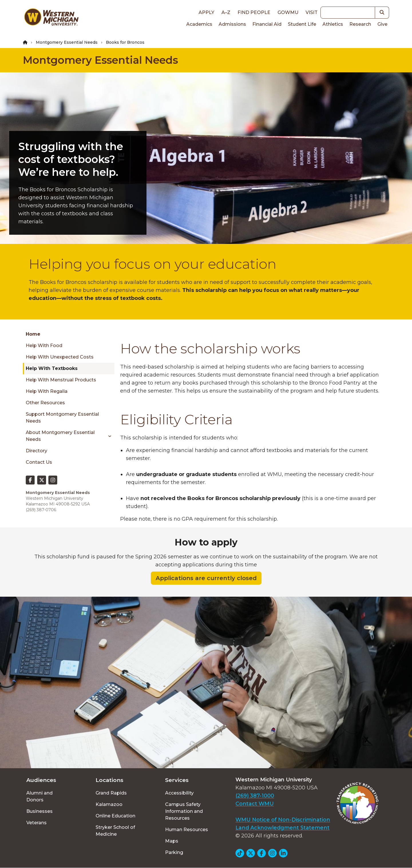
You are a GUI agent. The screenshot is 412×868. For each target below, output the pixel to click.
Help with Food (44, 346)
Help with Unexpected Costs (60, 357)
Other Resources (45, 403)
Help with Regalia (47, 391)
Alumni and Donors (39, 796)
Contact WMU (255, 804)
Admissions (232, 24)
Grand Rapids (111, 793)
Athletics (333, 24)
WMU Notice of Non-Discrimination (283, 820)
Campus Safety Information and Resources (184, 811)
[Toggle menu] (108, 436)
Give (382, 24)
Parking (174, 852)
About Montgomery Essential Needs (60, 436)
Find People (254, 12)
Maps (172, 841)
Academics (199, 24)
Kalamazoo (109, 804)
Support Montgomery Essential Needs (62, 418)
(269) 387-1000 (255, 796)
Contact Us (39, 462)
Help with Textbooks (52, 368)
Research (360, 24)
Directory (36, 451)
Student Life (302, 24)
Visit (312, 12)
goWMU (288, 12)
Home (33, 334)
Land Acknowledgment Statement (283, 828)
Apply (206, 12)
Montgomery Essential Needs (67, 42)
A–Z (226, 12)
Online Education (115, 816)
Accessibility (179, 793)
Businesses (39, 811)
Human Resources (187, 830)
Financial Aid (267, 24)
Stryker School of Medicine (115, 831)
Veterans (36, 823)
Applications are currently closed (206, 578)
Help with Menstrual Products (61, 380)
